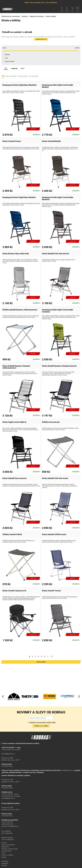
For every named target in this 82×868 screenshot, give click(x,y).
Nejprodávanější (11, 76)
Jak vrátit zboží (6, 851)
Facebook (5, 861)
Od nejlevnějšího (23, 76)
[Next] (79, 697)
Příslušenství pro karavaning (11, 16)
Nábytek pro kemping (37, 16)
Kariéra (4, 857)
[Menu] (78, 9)
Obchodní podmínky (8, 845)
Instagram (5, 863)
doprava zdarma (10, 61)
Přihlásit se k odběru (41, 726)
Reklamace (5, 847)
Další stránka (41, 662)
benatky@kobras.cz (8, 754)
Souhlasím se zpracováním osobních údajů (42, 722)
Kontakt (4, 843)
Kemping (25, 16)
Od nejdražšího (34, 76)
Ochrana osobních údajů (10, 849)
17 (52, 656)
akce (6, 58)
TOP (3, 76)
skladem (7, 55)
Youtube (4, 865)
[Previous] (3, 697)
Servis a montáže (7, 855)
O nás (3, 853)
